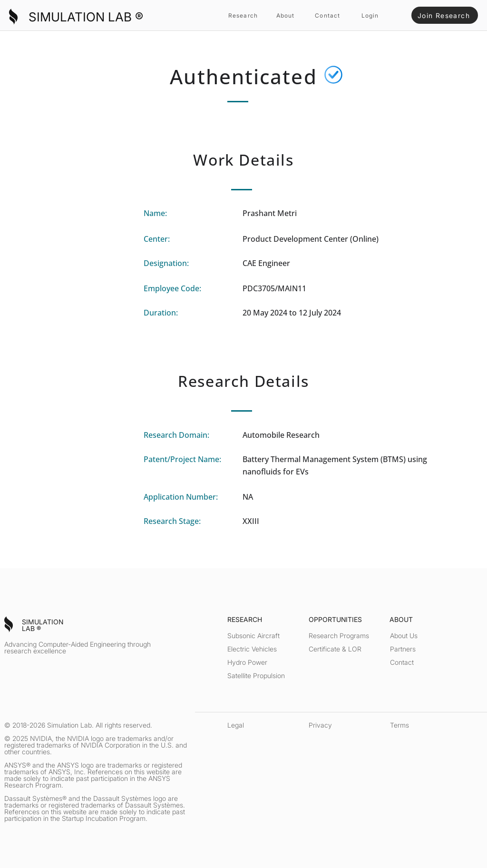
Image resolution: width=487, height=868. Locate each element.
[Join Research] (445, 15)
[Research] (244, 15)
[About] (286, 15)
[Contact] (329, 15)
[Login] (371, 15)
